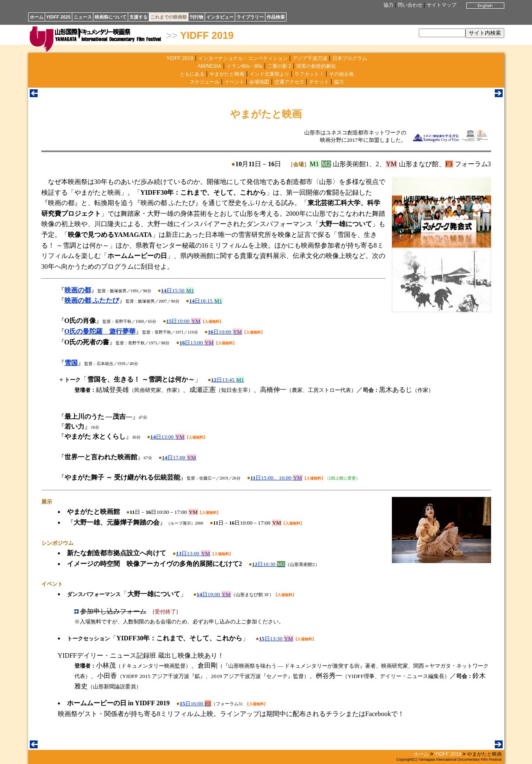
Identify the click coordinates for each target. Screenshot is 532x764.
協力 (389, 5)
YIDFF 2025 (58, 17)
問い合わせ (410, 5)
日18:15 (206, 301)
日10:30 (269, 564)
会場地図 (259, 82)
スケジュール (205, 82)
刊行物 (197, 17)
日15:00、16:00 (277, 478)
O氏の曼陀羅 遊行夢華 (100, 331)
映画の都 (78, 290)
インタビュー (220, 17)
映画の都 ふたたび (92, 300)
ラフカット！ (309, 74)
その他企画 (341, 74)
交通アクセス (289, 82)
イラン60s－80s (245, 66)
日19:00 (214, 594)
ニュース (83, 17)
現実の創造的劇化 (316, 66)
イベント (234, 82)
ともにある (192, 74)
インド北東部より (270, 74)
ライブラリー (250, 17)
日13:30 (276, 639)
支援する (138, 17)
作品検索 (276, 17)
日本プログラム (350, 58)
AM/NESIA (209, 66)
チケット (319, 82)
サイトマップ (441, 5)
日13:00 (197, 343)
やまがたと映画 (227, 74)
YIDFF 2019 (207, 35)
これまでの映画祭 (169, 17)
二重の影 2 (279, 66)
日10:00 (184, 321)
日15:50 (178, 290)
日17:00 (179, 457)
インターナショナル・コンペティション (243, 58)
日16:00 (196, 703)
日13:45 (228, 380)
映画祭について (111, 17)
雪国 (71, 363)
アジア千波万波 (310, 58)
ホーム (37, 17)
